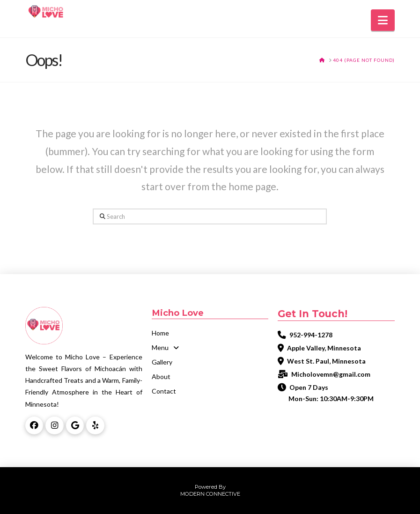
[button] (383, 20)
